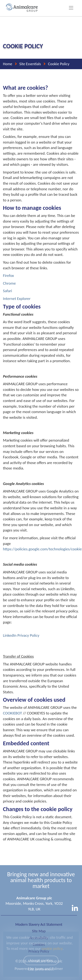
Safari (7, 291)
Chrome (9, 283)
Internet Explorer (17, 299)
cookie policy (52, 948)
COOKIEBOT (13, 713)
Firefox (8, 275)
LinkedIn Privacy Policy (21, 635)
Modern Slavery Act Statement (39, 924)
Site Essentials (30, 64)
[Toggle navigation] (71, 8)
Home (8, 64)
